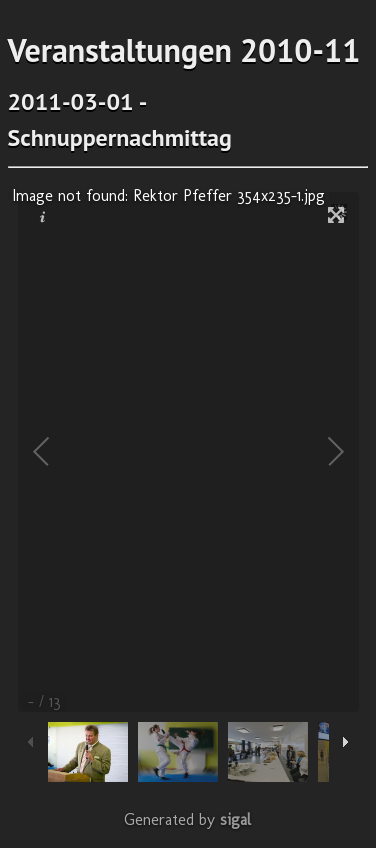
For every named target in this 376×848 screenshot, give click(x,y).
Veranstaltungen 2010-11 (184, 50)
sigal (235, 819)
